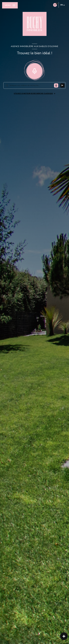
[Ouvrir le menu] (10, 5)
